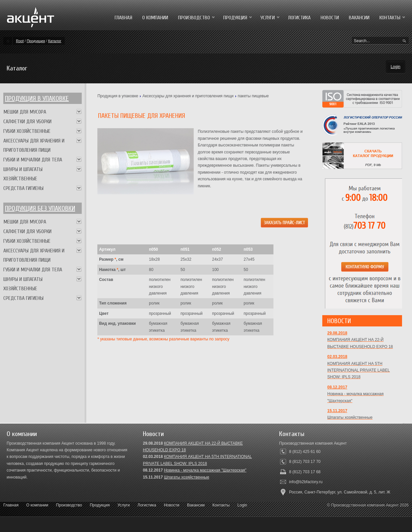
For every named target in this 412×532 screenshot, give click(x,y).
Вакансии (196, 505)
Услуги (124, 505)
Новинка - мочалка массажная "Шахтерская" (205, 470)
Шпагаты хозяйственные (186, 477)
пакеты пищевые (253, 96)
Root (20, 41)
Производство (69, 505)
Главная (11, 505)
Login (396, 67)
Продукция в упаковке (37, 98)
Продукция (36, 41)
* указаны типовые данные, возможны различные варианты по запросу (163, 339)
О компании (37, 505)
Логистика (147, 505)
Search (404, 41)
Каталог (55, 41)
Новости (171, 505)
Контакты (221, 505)
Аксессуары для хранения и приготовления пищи (188, 96)
